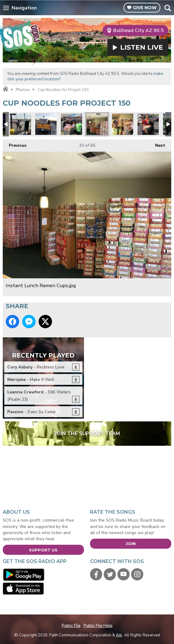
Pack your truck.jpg (46, 124)
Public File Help (98, 626)
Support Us (43, 550)
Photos (23, 90)
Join (131, 544)
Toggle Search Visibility (167, 8)
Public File (71, 626)
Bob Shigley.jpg (123, 124)
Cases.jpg (71, 124)
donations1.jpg (20, 124)
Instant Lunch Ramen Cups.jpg (97, 124)
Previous (15, 144)
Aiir (119, 635)
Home (5, 89)
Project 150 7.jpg (148, 124)
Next (157, 144)
